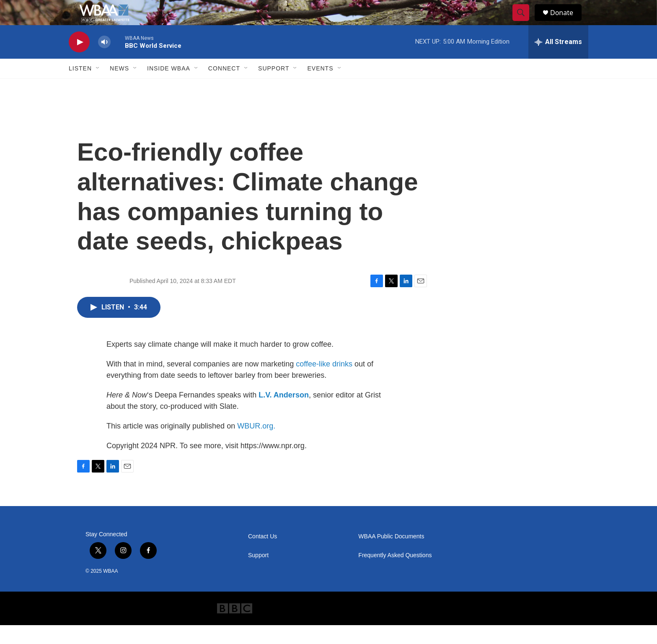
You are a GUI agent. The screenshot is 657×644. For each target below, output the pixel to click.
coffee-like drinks (324, 383)
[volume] (104, 61)
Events (320, 87)
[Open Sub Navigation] (98, 87)
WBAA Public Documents (391, 555)
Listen (80, 87)
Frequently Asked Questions (395, 574)
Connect (224, 87)
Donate (567, 22)
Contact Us (263, 555)
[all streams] (558, 61)
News (119, 87)
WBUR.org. (256, 445)
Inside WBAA (169, 87)
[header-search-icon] (525, 22)
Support (274, 87)
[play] (79, 61)
